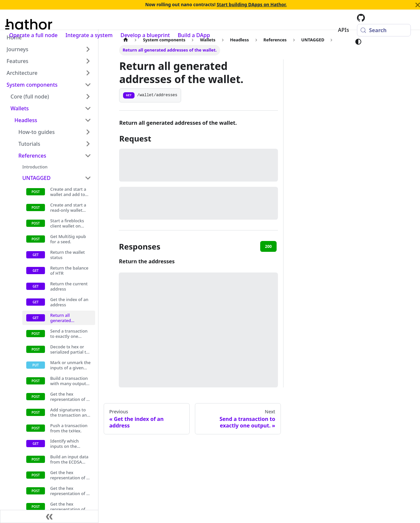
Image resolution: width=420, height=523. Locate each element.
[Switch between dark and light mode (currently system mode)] (358, 42)
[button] (49, 49)
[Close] (418, 5)
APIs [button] (344, 30)
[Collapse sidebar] (49, 516)
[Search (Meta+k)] (384, 30)
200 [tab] (269, 246)
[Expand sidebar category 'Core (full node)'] (88, 97)
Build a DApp (194, 35)
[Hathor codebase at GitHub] (361, 18)
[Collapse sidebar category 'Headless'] (88, 120)
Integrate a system (89, 35)
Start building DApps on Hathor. (252, 4)
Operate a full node (33, 35)
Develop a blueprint (145, 35)
